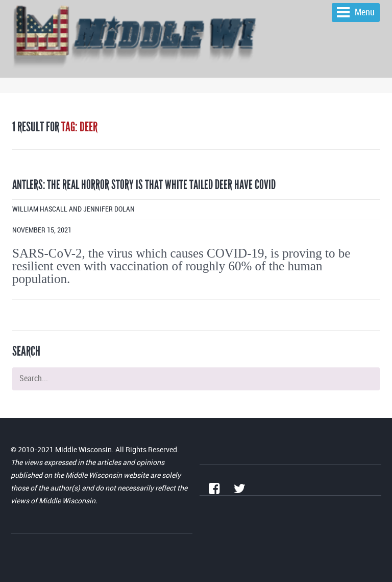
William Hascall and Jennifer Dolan (73, 209)
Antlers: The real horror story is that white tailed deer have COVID (144, 185)
